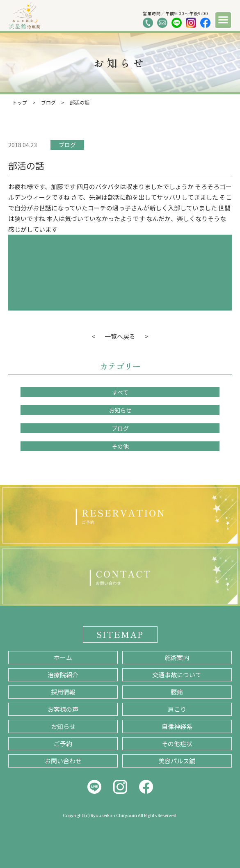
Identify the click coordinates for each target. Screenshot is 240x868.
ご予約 (63, 744)
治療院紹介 (63, 675)
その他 (120, 446)
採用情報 (63, 692)
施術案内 (177, 657)
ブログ (67, 145)
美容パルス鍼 (177, 761)
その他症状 (177, 744)
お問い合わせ (63, 761)
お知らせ (120, 410)
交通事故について (177, 675)
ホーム (63, 657)
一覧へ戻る (120, 336)
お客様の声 (63, 709)
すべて (120, 392)
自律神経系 (177, 726)
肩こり (177, 709)
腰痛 (177, 692)
